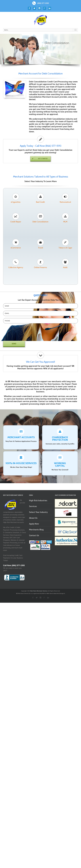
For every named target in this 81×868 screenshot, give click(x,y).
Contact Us (34, 535)
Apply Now (34, 524)
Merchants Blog (36, 530)
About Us (33, 518)
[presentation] (12, 333)
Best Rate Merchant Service (39, 591)
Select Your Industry (38, 512)
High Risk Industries (38, 500)
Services (33, 506)
